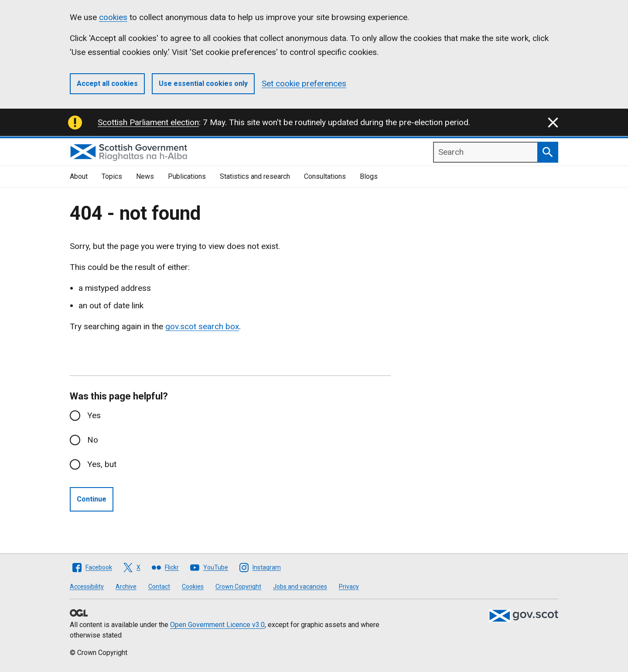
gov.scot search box (202, 326)
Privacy (349, 587)
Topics (112, 176)
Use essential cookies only (203, 84)
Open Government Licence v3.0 (217, 625)
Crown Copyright (238, 587)
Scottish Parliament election (148, 122)
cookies (113, 17)
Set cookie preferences (304, 84)
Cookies (193, 587)
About (79, 176)
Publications (187, 176)
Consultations (325, 176)
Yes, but (102, 464)
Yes (94, 415)
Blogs (369, 176)
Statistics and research (255, 176)
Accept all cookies (107, 84)
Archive (126, 587)
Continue (92, 499)
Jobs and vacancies (300, 587)
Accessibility (87, 587)
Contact (159, 587)
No (93, 440)
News (145, 176)
